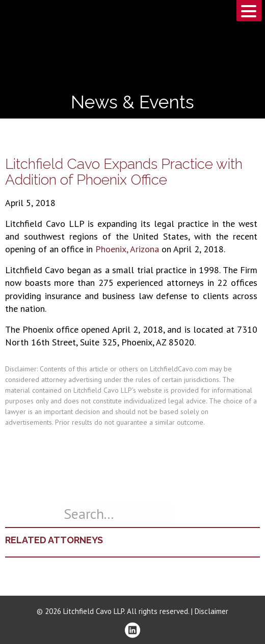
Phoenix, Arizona (127, 249)
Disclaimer (211, 611)
